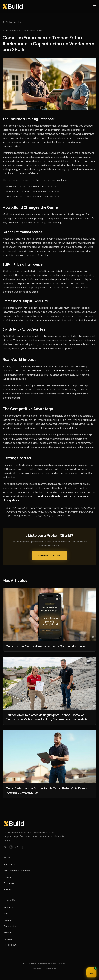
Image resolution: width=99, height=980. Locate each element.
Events (7, 920)
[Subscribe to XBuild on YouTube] (28, 847)
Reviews (8, 939)
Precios (8, 877)
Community (10, 926)
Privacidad (51, 969)
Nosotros (9, 907)
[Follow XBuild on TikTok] (17, 847)
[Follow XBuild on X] (5, 847)
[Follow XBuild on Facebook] (22, 847)
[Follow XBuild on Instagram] (11, 847)
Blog (6, 914)
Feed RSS (10, 945)
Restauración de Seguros (17, 871)
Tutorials (8, 890)
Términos (37, 969)
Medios (8, 933)
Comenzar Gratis (50, 555)
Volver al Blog (12, 22)
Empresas (9, 883)
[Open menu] (95, 6)
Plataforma (10, 864)
